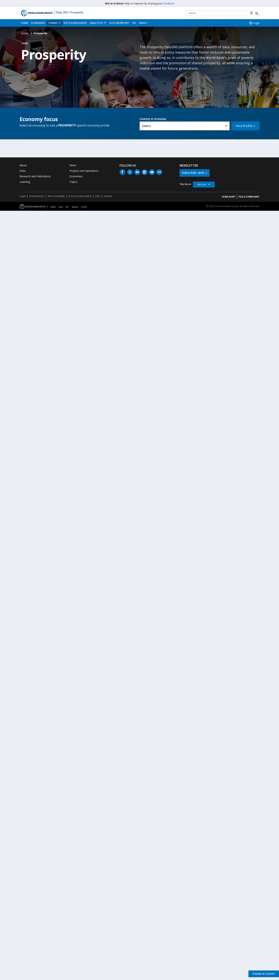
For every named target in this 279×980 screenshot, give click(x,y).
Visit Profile (244, 126)
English (202, 185)
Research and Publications (35, 176)
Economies (38, 23)
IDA (61, 207)
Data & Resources (75, 23)
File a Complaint (249, 197)
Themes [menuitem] (53, 23)
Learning (25, 182)
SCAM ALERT (229, 197)
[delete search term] (252, 13)
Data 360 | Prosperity (70, 12)
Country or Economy (153, 119)
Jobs (98, 196)
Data (22, 171)
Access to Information (80, 196)
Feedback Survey (264, 974)
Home (25, 23)
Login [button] (254, 23)
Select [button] (146, 126)
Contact (108, 196)
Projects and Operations (84, 171)
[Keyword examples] (223, 13)
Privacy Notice (37, 196)
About (143, 23)
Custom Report (119, 23)
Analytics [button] (96, 23)
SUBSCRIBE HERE (193, 173)
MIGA (75, 207)
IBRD (53, 207)
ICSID (84, 207)
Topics (73, 182)
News (73, 165)
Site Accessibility (56, 196)
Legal (23, 196)
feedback (169, 3)
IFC (67, 207)
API (134, 23)
